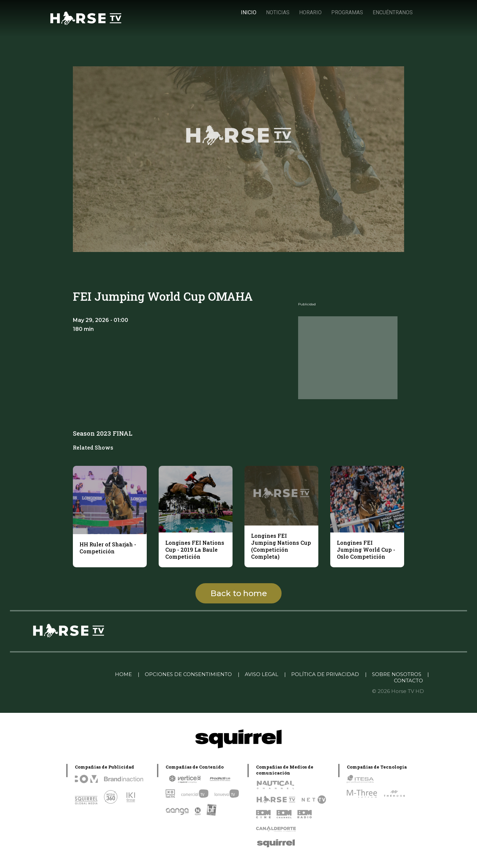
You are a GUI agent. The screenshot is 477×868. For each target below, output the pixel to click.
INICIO (249, 12)
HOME (123, 674)
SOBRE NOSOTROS (397, 674)
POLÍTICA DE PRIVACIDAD (325, 674)
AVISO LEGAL (262, 674)
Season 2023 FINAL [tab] (103, 433)
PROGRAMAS (347, 12)
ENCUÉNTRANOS (393, 12)
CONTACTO (408, 681)
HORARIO (310, 12)
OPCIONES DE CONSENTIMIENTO (188, 674)
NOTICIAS (278, 12)
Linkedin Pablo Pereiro (76, 674)
